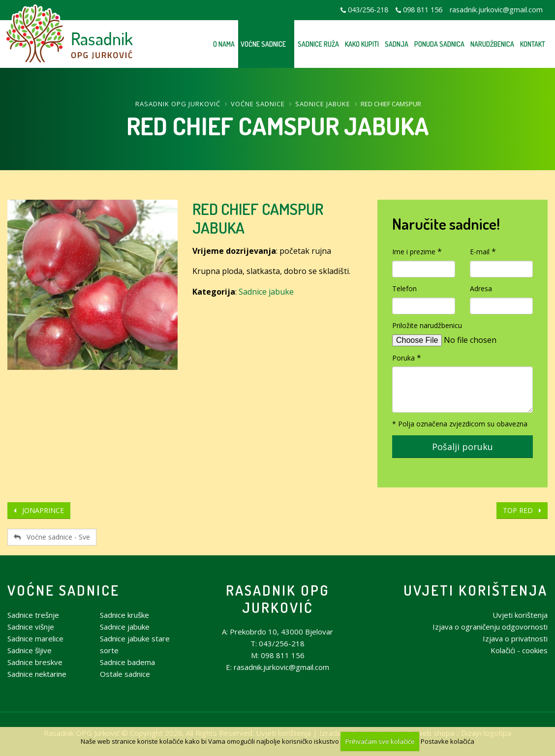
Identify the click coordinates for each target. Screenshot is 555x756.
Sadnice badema (127, 662)
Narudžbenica (492, 44)
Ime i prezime (414, 252)
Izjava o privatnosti (515, 638)
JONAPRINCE (39, 510)
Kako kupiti (362, 44)
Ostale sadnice (125, 674)
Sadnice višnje (31, 627)
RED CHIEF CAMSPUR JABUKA (258, 218)
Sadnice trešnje (33, 615)
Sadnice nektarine (37, 674)
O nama (224, 44)
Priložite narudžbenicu (427, 325)
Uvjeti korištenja (476, 590)
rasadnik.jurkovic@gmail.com (496, 10)
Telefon (404, 288)
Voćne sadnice (263, 44)
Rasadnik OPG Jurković (178, 104)
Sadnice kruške (124, 615)
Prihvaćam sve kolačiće (380, 741)
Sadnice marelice (35, 638)
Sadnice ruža (318, 44)
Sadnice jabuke (323, 104)
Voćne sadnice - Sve (52, 537)
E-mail (480, 252)
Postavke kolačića (447, 741)
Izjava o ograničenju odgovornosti (490, 627)
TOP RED (522, 510)
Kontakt (533, 44)
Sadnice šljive (30, 650)
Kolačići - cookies (519, 650)
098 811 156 (423, 10)
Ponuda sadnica (439, 44)
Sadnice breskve (35, 662)
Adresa (481, 288)
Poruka (403, 358)
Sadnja (397, 44)
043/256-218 (368, 10)
